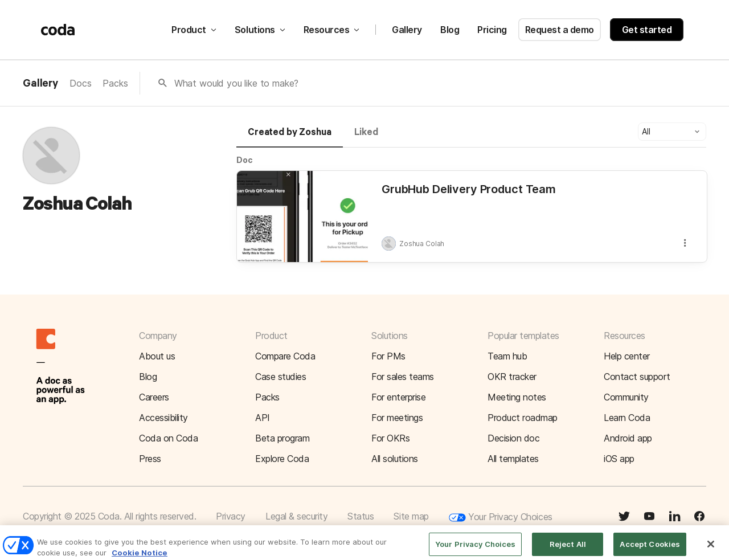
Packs (115, 83)
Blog (450, 30)
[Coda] (58, 30)
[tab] (290, 137)
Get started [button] (647, 30)
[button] (672, 132)
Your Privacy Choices (501, 518)
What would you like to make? (237, 83)
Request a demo (560, 30)
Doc (245, 160)
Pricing (492, 30)
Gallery (407, 30)
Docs (80, 83)
